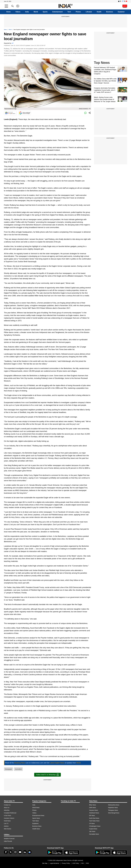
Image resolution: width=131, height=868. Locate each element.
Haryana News (94, 810)
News (5, 30)
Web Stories (8, 829)
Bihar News (93, 805)
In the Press (8, 816)
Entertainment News (38, 816)
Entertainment (57, 12)
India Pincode (8, 841)
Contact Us (7, 805)
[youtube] (20, 852)
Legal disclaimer (55, 863)
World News (36, 808)
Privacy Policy (66, 863)
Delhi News (93, 808)
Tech (69, 12)
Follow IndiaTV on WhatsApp (47, 775)
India (27, 12)
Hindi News (7, 821)
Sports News (36, 818)
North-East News (94, 818)
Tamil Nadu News (94, 821)
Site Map (45, 863)
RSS (87, 863)
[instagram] (15, 852)
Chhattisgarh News (95, 826)
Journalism (18, 769)
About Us (7, 808)
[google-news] (30, 852)
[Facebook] (6, 852)
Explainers (35, 823)
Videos (18, 12)
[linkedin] (25, 852)
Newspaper (9, 769)
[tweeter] (11, 852)
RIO (83, 863)
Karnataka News (94, 834)
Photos (78, 12)
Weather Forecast (9, 839)
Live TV (6, 823)
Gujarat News (93, 829)
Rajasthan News (113, 808)
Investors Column (9, 818)
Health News (36, 829)
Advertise (7, 810)
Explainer (121, 12)
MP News (92, 816)
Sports (45, 12)
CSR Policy (76, 863)
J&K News (92, 831)
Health (99, 12)
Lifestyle (89, 12)
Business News (37, 826)
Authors (6, 826)
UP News (92, 823)
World (36, 12)
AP (13, 43)
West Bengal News (114, 813)
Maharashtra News (114, 805)
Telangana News (113, 810)
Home (8, 12)
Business (110, 12)
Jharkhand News (94, 813)
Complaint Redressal (10, 813)
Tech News (36, 821)
